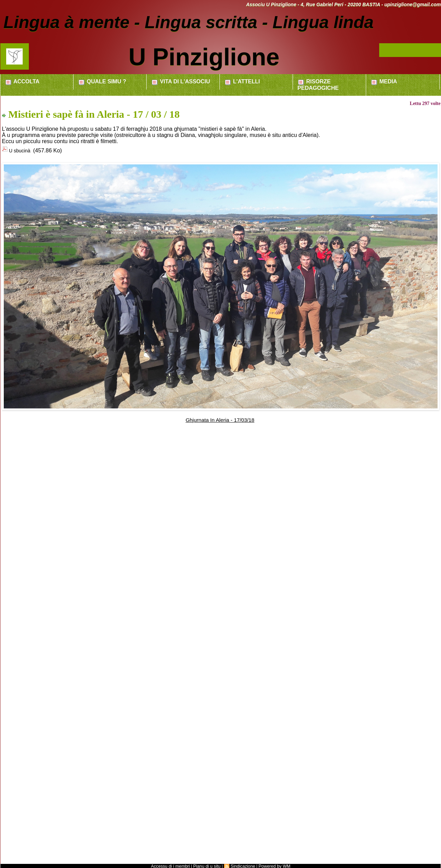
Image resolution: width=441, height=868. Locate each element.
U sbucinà (22, 150)
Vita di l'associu (180, 82)
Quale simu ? (102, 82)
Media (384, 82)
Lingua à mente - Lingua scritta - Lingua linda (191, 22)
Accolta (22, 82)
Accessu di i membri (173, 865)
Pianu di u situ (207, 865)
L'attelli (242, 82)
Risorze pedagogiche (318, 85)
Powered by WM (272, 865)
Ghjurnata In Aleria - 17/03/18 (220, 419)
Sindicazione (242, 865)
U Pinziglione (204, 57)
